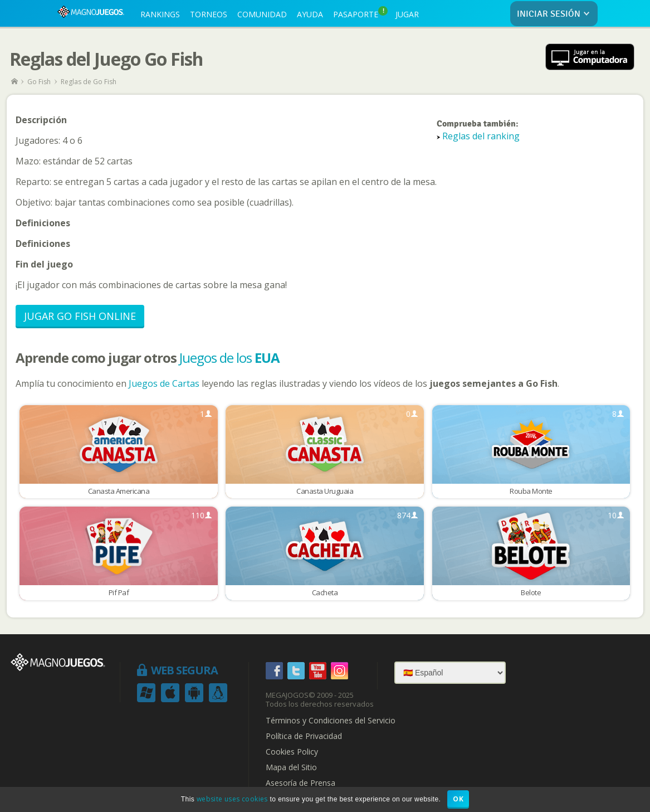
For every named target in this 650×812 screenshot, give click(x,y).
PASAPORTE (360, 13)
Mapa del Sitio (291, 767)
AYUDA (310, 14)
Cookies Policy (292, 752)
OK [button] (458, 799)
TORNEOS (209, 14)
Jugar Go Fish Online (80, 316)
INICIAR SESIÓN (556, 14)
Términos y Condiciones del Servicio (331, 721)
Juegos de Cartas (164, 383)
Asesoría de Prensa (300, 783)
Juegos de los (229, 358)
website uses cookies (232, 799)
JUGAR (407, 14)
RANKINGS (160, 14)
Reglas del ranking (481, 136)
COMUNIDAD (262, 14)
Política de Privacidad (304, 736)
